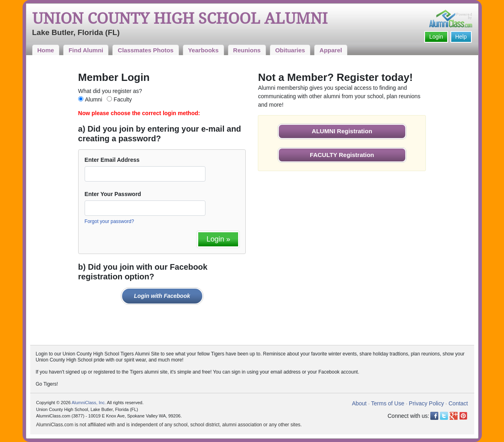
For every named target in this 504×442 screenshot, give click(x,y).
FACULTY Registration (342, 155)
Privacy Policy (426, 403)
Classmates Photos (145, 50)
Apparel (331, 50)
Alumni (94, 99)
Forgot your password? (109, 221)
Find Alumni (86, 50)
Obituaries (290, 50)
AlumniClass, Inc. (89, 403)
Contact (458, 403)
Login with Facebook (162, 296)
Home (46, 50)
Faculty (123, 99)
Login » (218, 239)
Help (461, 37)
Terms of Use (388, 403)
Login (436, 37)
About (359, 403)
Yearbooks (203, 50)
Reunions (247, 50)
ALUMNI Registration (342, 131)
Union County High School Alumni (180, 19)
